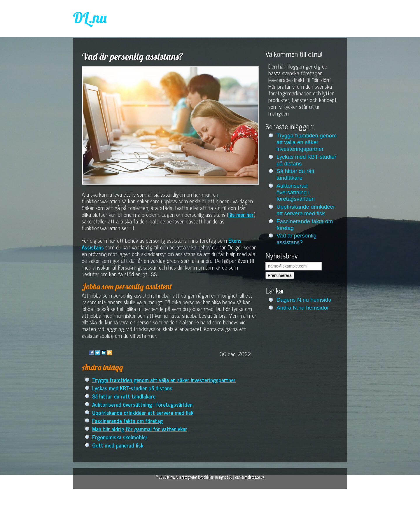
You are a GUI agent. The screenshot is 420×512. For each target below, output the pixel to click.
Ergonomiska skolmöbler (120, 437)
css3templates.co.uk (250, 477)
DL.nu (90, 18)
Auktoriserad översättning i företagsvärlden (142, 404)
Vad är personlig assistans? (296, 239)
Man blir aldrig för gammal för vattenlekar (140, 429)
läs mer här (241, 214)
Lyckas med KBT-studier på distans (132, 388)
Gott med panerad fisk (118, 445)
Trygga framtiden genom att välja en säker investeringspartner (164, 380)
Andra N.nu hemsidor (303, 308)
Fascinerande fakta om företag (127, 421)
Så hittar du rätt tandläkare (124, 396)
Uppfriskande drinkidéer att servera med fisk (143, 412)
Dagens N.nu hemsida (304, 300)
